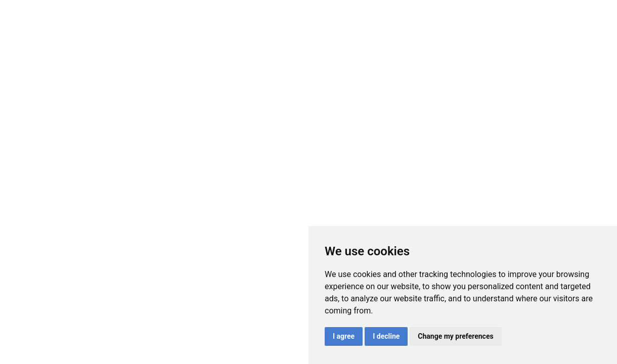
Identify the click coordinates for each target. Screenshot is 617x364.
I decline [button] (386, 336)
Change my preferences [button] (455, 336)
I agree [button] (344, 336)
